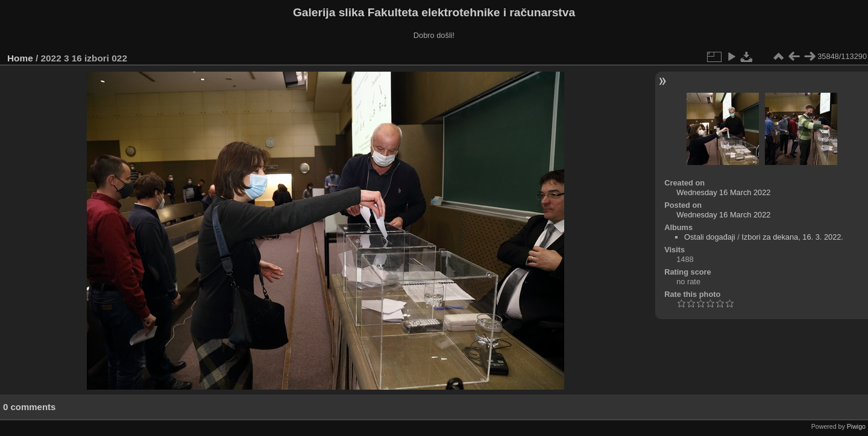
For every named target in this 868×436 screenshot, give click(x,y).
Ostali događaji (710, 237)
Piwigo (856, 426)
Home (20, 58)
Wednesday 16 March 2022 (723, 192)
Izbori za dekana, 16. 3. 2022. (792, 237)
